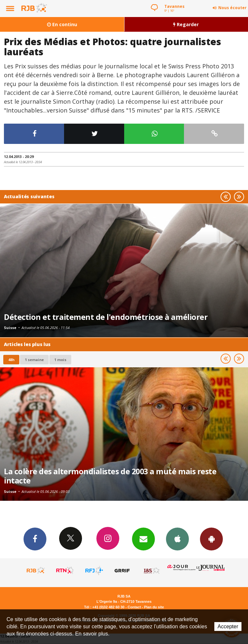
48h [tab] (11, 360)
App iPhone (177, 539)
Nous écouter (232, 8)
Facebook (35, 539)
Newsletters (143, 539)
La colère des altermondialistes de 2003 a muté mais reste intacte (110, 476)
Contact (134, 607)
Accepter (228, 627)
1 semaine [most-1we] (34, 360)
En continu (62, 24)
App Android (211, 539)
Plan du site (154, 607)
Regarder (186, 24)
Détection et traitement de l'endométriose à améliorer (106, 317)
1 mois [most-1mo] (60, 360)
